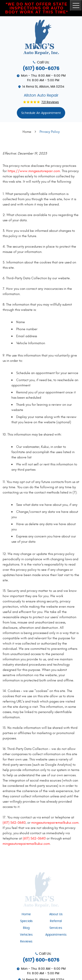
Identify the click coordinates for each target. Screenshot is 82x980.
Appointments (56, 935)
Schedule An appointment (41, 113)
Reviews (26, 942)
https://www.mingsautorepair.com (34, 171)
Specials (26, 921)
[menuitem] (26, 914)
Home (27, 132)
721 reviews (50, 102)
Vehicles (26, 935)
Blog (26, 928)
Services (56, 928)
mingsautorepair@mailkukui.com (55, 823)
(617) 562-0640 (14, 823)
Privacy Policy (50, 132)
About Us (56, 914)
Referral (56, 921)
